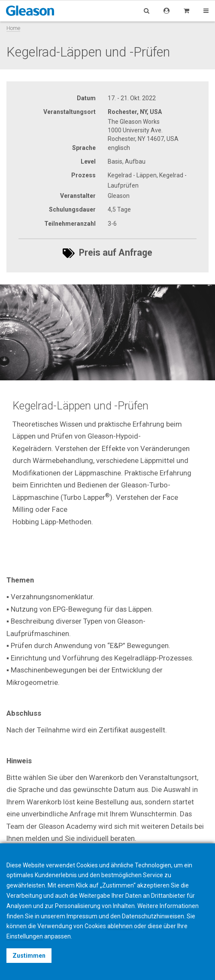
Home (13, 28)
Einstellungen (25, 936)
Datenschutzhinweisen (153, 916)
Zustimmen (29, 956)
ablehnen (120, 926)
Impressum (82, 916)
